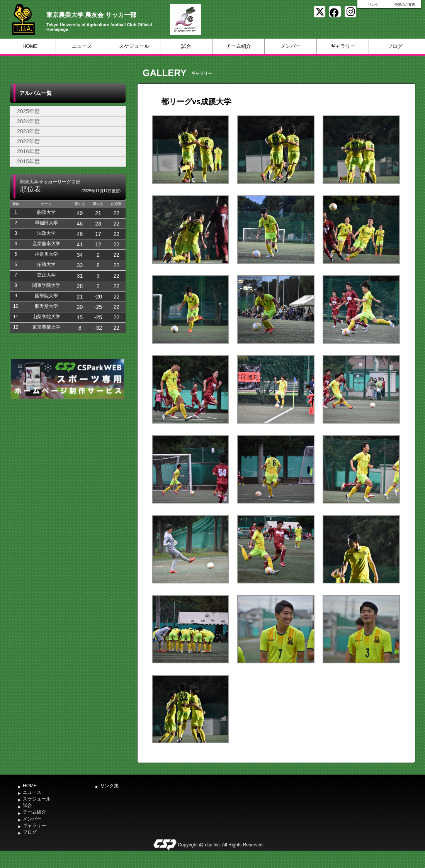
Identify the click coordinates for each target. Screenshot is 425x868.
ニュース (82, 46)
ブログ (395, 46)
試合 (186, 46)
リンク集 (109, 786)
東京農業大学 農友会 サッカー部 (91, 15)
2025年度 (28, 111)
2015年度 (28, 161)
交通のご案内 (405, 5)
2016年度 (28, 151)
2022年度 (28, 141)
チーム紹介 (239, 46)
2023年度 (28, 131)
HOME (30, 46)
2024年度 (28, 121)
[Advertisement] (72, 483)
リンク (373, 5)
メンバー (291, 46)
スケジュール (134, 46)
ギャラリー (343, 46)
